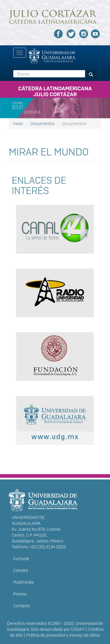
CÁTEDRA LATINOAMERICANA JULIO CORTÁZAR (55, 90)
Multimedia (23, 582)
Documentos (43, 124)
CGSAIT (78, 629)
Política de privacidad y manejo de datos (63, 635)
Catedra (21, 570)
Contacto (22, 606)
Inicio (18, 124)
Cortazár (21, 559)
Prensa (20, 594)
